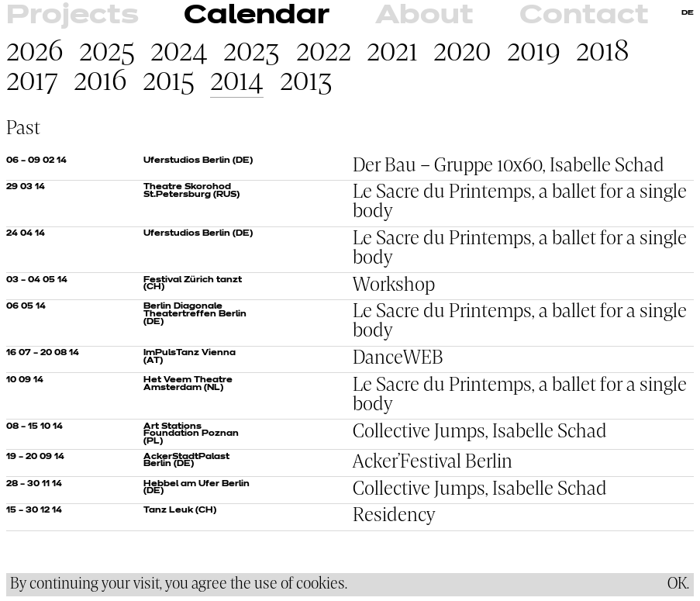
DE (688, 13)
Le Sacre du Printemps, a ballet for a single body (520, 202)
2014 (237, 82)
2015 (169, 82)
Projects (72, 16)
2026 (35, 53)
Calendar (257, 16)
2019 (534, 53)
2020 (462, 53)
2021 (392, 53)
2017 (32, 82)
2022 (324, 53)
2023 (252, 53)
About (424, 16)
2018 (603, 53)
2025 (107, 53)
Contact (584, 16)
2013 (306, 82)
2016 (100, 82)
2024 (179, 53)
